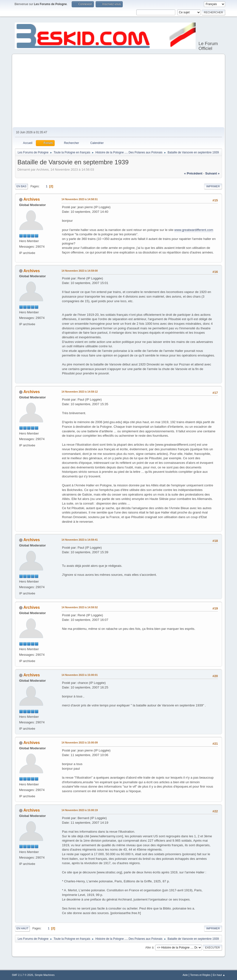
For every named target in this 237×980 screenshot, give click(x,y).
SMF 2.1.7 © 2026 (23, 975)
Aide (185, 975)
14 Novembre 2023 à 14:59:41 (80, 540)
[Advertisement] (118, 91)
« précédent (193, 173)
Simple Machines (45, 975)
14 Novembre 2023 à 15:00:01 (80, 675)
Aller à (149, 947)
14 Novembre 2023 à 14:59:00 (80, 271)
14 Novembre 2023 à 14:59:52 (80, 607)
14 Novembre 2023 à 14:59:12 (80, 392)
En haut (22, 928)
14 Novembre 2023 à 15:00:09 (80, 743)
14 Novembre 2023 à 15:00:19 (80, 810)
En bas (21, 186)
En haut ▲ (219, 975)
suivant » (212, 173)
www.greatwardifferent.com (194, 230)
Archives (32, 199)
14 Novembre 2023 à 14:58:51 (80, 199)
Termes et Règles (200, 975)
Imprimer (213, 186)
